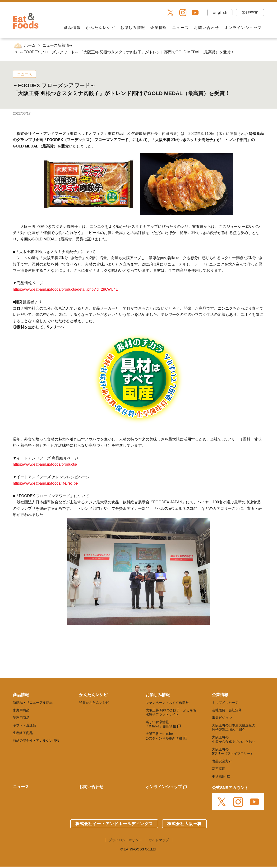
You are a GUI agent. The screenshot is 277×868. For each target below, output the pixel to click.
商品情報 (72, 28)
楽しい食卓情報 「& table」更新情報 (161, 724)
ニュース (180, 28)
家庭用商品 (21, 710)
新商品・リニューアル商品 (33, 703)
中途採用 (219, 776)
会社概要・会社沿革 (227, 710)
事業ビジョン (222, 718)
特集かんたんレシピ (94, 703)
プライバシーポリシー (125, 840)
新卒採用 (219, 769)
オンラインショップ (243, 28)
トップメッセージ (225, 703)
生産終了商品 (23, 733)
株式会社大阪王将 (185, 824)
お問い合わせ (207, 28)
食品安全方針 (222, 761)
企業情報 (159, 28)
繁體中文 (250, 12)
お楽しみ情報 (133, 28)
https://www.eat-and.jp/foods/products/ (45, 464)
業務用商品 (21, 718)
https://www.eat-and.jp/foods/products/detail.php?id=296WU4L (65, 289)
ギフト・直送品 (24, 725)
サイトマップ (159, 840)
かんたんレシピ (100, 28)
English (220, 12)
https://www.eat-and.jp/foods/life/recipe (45, 483)
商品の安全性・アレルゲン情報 (36, 740)
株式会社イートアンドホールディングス (114, 824)
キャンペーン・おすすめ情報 (167, 703)
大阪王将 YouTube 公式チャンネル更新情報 (164, 736)
